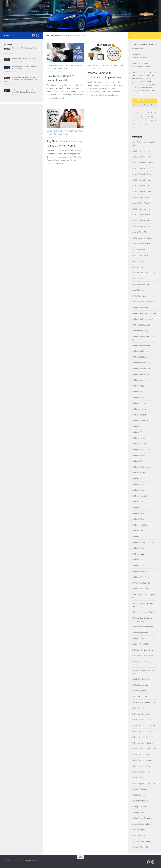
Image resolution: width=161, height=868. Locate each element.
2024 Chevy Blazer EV (143, 192)
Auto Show (139, 267)
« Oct (134, 128)
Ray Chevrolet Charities (143, 720)
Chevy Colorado (140, 403)
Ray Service (139, 778)
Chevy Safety (139, 479)
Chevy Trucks (139, 566)
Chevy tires (139, 537)
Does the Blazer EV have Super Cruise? (24, 58)
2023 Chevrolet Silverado (144, 163)
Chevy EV (138, 432)
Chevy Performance (142, 467)
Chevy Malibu (140, 455)
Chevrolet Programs (142, 351)
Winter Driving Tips (142, 847)
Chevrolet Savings (141, 357)
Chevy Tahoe (139, 519)
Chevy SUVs (139, 513)
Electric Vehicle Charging (144, 627)
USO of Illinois (140, 836)
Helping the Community (144, 650)
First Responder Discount (144, 633)
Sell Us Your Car (140, 795)
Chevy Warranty (140, 571)
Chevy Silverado (140, 496)
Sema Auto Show (141, 801)
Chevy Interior (140, 438)
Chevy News (139, 461)
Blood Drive (139, 279)
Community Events (142, 589)
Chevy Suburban (141, 508)
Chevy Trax (139, 560)
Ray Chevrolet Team (142, 772)
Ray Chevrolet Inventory (144, 743)
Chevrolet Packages (142, 345)
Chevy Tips (139, 531)
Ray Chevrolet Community (145, 726)
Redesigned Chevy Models (145, 783)
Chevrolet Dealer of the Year (145, 313)
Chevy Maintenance (142, 450)
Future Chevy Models (143, 644)
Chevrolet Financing (74, 66)
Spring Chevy (139, 812)
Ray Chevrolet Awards (143, 714)
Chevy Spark (139, 502)
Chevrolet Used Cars (142, 374)
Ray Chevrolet (140, 708)
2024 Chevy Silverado (143, 232)
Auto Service (139, 261)
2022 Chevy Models (142, 157)
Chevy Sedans (140, 484)
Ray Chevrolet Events (143, 731)
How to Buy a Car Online (58, 69)
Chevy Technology (141, 525)
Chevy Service (140, 490)
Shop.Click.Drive (117, 66)
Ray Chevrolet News (142, 754)
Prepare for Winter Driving (145, 702)
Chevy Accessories (142, 380)
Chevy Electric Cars (142, 421)
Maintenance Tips (141, 685)
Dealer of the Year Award (144, 612)
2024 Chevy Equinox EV (144, 221)
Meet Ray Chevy (141, 691)
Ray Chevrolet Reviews (143, 760)
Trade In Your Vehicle (143, 824)
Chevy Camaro (140, 397)
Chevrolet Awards (141, 308)
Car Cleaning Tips (141, 296)
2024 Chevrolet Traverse (144, 180)
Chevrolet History (141, 331)
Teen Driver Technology (144, 818)
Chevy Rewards (140, 473)
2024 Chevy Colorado (143, 203)
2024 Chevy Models (142, 226)
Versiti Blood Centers (143, 841)
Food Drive (139, 638)
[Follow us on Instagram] (37, 35)
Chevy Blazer (139, 386)
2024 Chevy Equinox (142, 215)
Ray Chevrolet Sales (142, 766)
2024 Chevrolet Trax (142, 186)
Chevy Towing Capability (144, 542)
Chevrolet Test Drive (142, 368)
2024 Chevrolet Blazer (143, 174)
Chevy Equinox (140, 426)
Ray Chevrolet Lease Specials (146, 749)
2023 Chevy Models (142, 168)
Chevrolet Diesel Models (144, 319)
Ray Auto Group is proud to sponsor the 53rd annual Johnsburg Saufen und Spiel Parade (20, 79)
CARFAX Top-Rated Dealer (145, 302)
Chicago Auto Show (142, 577)
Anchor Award (140, 250)
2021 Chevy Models (142, 151)
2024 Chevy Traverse (143, 238)
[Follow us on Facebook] (33, 35)
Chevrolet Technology (143, 363)
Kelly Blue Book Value (143, 679)
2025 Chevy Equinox (142, 244)
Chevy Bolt (138, 392)
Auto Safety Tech (141, 255)
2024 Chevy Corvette (143, 209)
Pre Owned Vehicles (142, 697)
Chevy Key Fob (140, 444)
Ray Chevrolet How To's (144, 737)
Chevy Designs (140, 415)
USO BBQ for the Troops (144, 830)
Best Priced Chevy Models (145, 273)
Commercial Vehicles (142, 583)
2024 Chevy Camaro (142, 197)
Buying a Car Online (55, 66)
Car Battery (139, 290)
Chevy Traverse (140, 554)
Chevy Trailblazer (141, 548)
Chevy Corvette (140, 409)
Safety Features (141, 789)
